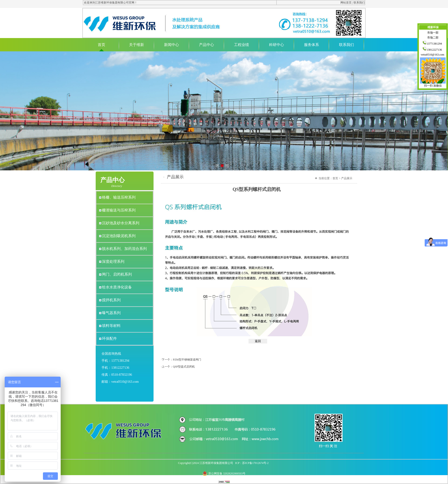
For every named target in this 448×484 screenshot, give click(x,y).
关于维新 (136, 45)
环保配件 (109, 338)
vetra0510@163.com (433, 55)
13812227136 (433, 50)
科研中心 (276, 45)
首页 (101, 45)
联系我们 (359, 3)
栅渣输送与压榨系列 (119, 210)
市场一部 (433, 33)
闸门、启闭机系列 (117, 274)
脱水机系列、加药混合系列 (124, 249)
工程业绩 (241, 45)
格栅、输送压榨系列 (119, 197)
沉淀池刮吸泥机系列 (119, 236)
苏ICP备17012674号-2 (255, 463)
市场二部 (433, 38)
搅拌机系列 (111, 300)
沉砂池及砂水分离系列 (121, 223)
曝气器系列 (111, 313)
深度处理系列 (113, 261)
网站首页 (346, 3)
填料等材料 (111, 326)
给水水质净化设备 (117, 287)
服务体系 (311, 45)
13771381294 (433, 44)
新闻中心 (171, 45)
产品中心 (206, 45)
